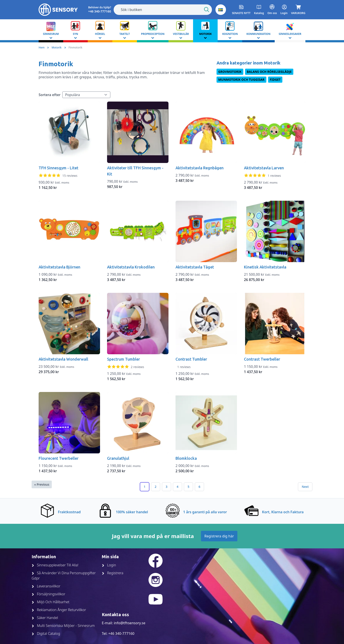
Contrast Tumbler (191, 359)
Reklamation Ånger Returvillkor (59, 610)
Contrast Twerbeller (262, 359)
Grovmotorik (230, 72)
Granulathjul (118, 458)
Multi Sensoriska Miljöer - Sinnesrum (63, 626)
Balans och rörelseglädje (269, 72)
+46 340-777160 (121, 633)
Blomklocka (186, 458)
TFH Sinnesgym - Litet (58, 168)
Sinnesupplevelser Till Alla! (55, 565)
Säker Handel (45, 618)
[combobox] (163, 10)
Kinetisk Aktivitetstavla (265, 267)
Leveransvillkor (46, 586)
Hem (42, 47)
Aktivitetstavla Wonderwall (63, 359)
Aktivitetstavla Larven (264, 168)
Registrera (113, 573)
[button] (221, 10)
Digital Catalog (46, 633)
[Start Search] (207, 10)
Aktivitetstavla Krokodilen (131, 267)
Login (109, 565)
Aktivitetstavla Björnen (59, 267)
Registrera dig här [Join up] (219, 536)
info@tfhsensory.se (130, 623)
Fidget (275, 80)
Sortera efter (50, 95)
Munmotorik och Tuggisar (241, 80)
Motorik (56, 47)
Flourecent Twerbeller (59, 458)
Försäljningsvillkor (48, 594)
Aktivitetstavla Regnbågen (200, 168)
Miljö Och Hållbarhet (50, 602)
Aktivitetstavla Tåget (195, 267)
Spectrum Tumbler (124, 359)
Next (305, 487)
